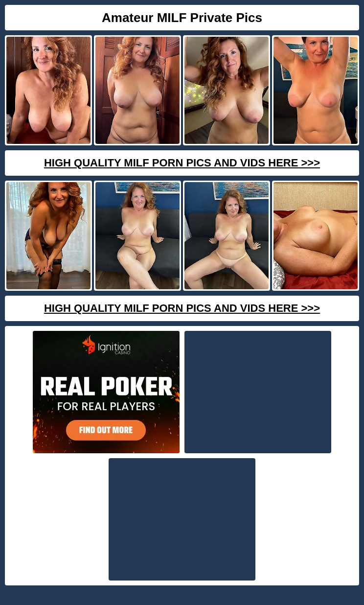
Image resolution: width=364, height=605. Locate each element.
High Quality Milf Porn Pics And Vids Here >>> (182, 163)
